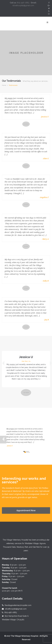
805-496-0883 (11, 612)
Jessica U (26, 357)
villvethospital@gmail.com (16, 609)
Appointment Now (26, 510)
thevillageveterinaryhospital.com (18, 605)
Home (4, 85)
